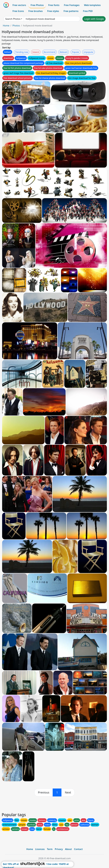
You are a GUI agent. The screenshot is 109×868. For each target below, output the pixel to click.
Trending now (22, 52)
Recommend (49, 52)
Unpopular (88, 52)
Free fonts (54, 5)
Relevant (64, 52)
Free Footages (72, 5)
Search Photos (13, 19)
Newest (36, 52)
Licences (40, 849)
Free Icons (18, 11)
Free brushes (36, 11)
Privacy (59, 849)
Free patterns (71, 11)
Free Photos (37, 5)
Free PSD (88, 11)
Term (50, 849)
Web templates (92, 5)
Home (6, 26)
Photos (16, 26)
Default (8, 52)
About (68, 849)
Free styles (53, 11)
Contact (78, 849)
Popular (76, 52)
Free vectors (19, 5)
